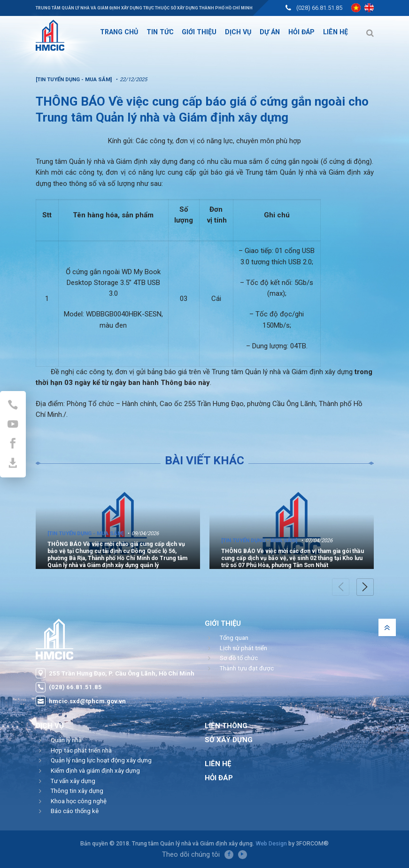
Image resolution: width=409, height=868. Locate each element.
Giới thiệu (223, 623)
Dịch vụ (50, 726)
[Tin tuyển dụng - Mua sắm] (85, 534)
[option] (118, 523)
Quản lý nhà (66, 740)
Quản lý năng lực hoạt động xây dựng (101, 760)
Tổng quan (234, 638)
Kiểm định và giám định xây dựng (95, 771)
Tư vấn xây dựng (73, 781)
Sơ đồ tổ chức (239, 658)
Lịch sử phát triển (243, 648)
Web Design (271, 843)
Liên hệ (218, 764)
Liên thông (226, 726)
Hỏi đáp (219, 778)
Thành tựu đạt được (247, 668)
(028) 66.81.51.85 (319, 8)
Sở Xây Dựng (229, 740)
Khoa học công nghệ (79, 801)
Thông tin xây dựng (77, 791)
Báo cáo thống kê (75, 811)
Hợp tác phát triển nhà (81, 750)
